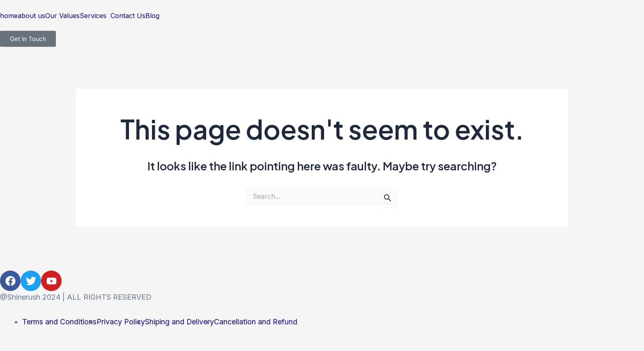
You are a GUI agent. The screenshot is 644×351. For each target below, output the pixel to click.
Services (93, 16)
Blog (152, 16)
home (9, 16)
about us (31, 16)
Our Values (62, 16)
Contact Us (128, 16)
